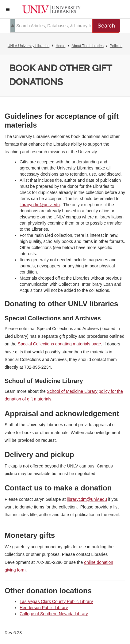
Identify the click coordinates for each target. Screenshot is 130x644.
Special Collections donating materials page (59, 344)
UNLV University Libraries (29, 46)
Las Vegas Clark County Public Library (56, 601)
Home (60, 46)
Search (106, 26)
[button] (8, 9)
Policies (116, 46)
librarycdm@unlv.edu (40, 205)
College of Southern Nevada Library (54, 614)
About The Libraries (88, 46)
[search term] (51, 26)
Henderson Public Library (44, 608)
